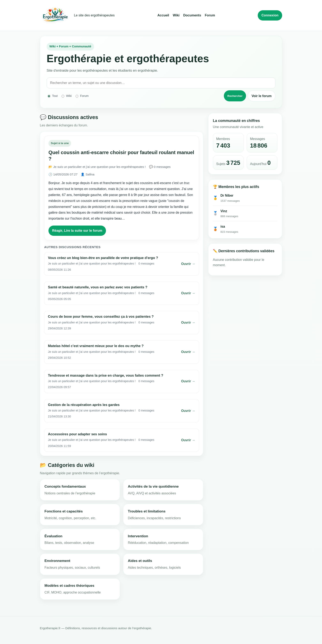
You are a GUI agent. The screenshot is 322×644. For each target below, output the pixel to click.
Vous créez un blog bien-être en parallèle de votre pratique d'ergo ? (103, 258)
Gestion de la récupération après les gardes (84, 405)
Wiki (176, 15)
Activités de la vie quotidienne (153, 486)
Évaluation (53, 536)
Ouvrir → (188, 264)
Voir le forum (262, 96)
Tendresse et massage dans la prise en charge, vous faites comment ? (106, 375)
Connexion (270, 15)
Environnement (57, 561)
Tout (53, 96)
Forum (210, 15)
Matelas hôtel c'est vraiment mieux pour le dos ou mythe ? (96, 346)
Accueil (163, 15)
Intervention (138, 536)
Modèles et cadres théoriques (70, 586)
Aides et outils (140, 561)
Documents (192, 15)
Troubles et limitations (147, 511)
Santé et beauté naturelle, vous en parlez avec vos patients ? (98, 287)
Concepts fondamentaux (65, 486)
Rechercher (235, 96)
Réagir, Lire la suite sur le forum (77, 231)
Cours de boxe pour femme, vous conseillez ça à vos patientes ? (101, 317)
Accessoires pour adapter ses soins (78, 434)
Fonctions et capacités (64, 511)
